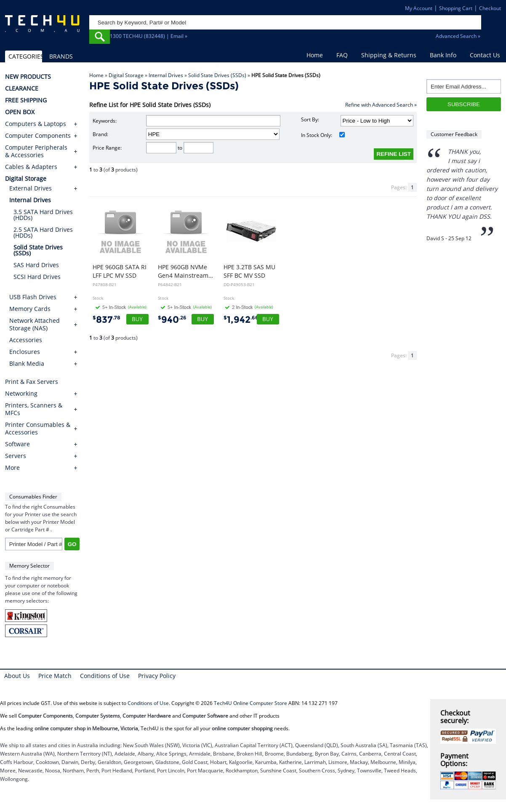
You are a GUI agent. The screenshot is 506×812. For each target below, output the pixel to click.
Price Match (55, 676)
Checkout (490, 8)
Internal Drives (166, 75)
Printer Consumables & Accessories (38, 429)
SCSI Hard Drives (37, 277)
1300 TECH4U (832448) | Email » (149, 36)
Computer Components (38, 136)
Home (315, 55)
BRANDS (61, 56)
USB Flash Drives (33, 297)
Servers (16, 456)
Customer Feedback (454, 134)
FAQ (342, 55)
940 (172, 320)
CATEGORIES (25, 56)
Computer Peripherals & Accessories (36, 151)
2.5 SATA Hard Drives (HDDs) (43, 232)
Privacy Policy (157, 676)
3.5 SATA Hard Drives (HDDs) (43, 215)
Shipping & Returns (389, 55)
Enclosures (25, 352)
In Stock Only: (323, 135)
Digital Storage (126, 75)
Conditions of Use (105, 676)
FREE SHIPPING (26, 100)
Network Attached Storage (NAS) (35, 324)
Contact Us (485, 55)
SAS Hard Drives (36, 265)
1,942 (241, 320)
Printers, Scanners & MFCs (34, 409)
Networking (21, 394)
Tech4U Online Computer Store (250, 703)
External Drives (31, 188)
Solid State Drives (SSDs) (217, 75)
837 (107, 320)
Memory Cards (30, 309)
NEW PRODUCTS (28, 77)
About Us (17, 676)
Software (17, 444)
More (12, 468)
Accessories (26, 340)
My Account (419, 8)
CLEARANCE (22, 88)
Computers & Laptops (36, 124)
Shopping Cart (456, 8)
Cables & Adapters (31, 167)
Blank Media (27, 363)
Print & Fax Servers (32, 382)
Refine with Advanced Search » (381, 105)
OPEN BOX (20, 112)
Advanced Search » (458, 36)
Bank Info (443, 55)
